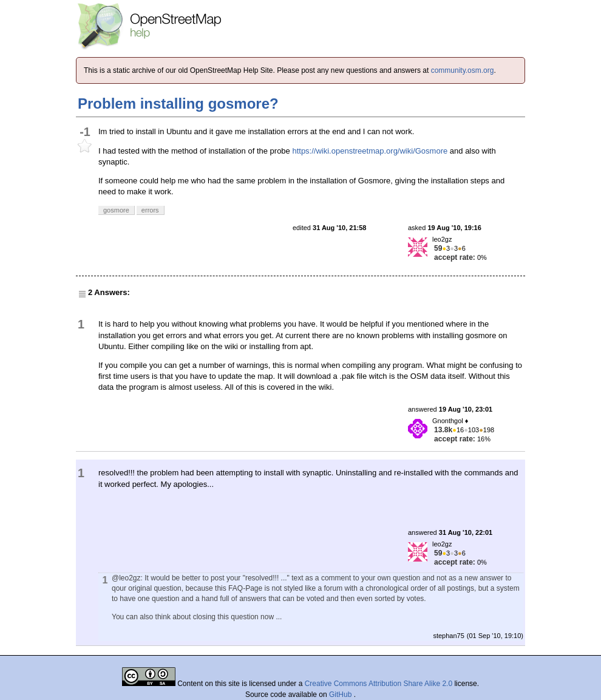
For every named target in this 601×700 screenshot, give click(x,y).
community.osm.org (463, 70)
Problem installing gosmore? (178, 104)
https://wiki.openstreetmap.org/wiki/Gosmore (370, 151)
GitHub (341, 695)
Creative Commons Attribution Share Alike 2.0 (379, 684)
